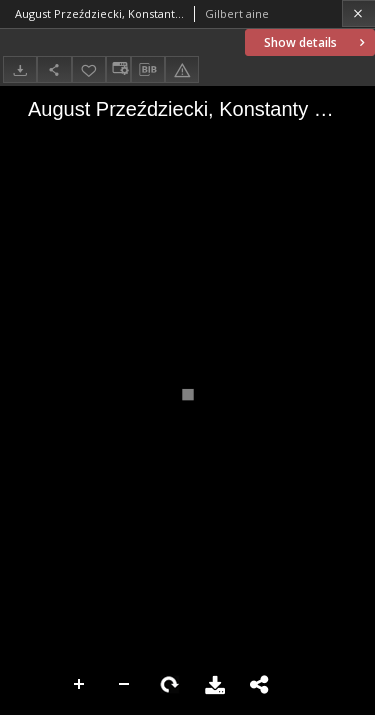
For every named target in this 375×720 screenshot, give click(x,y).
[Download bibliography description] (148, 70)
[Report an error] (182, 69)
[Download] (20, 69)
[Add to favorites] (89, 69)
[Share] (54, 69)
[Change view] (118, 69)
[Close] (358, 13)
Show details (316, 42)
